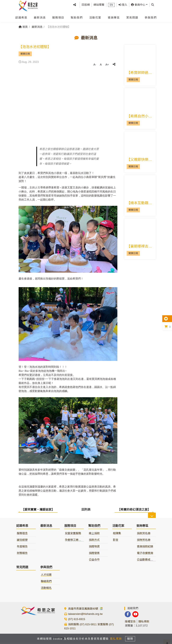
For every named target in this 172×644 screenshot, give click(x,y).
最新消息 (40, 16)
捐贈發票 (94, 554)
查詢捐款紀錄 (145, 548)
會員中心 (138, 4)
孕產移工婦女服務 (76, 541)
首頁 (23, 27)
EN (111, 4)
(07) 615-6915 (77, 621)
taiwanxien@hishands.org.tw (85, 615)
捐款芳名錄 (144, 535)
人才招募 (46, 576)
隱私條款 (144, 623)
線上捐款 (94, 535)
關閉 (132, 638)
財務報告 (22, 554)
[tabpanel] (68, 107)
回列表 (86, 510)
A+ (107, 65)
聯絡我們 (46, 583)
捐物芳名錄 (144, 541)
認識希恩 (21, 16)
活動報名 (46, 589)
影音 (116, 541)
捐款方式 (94, 541)
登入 (123, 4)
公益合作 (94, 561)
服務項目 (58, 16)
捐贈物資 (94, 548)
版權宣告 (130, 623)
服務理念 (22, 535)
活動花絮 (95, 16)
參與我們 (151, 16)
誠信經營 (22, 541)
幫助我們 (77, 16)
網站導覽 (99, 4)
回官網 (86, 4)
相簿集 (117, 535)
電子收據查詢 (145, 554)
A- (95, 65)
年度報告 (22, 548)
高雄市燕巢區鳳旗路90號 (85, 610)
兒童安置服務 (73, 535)
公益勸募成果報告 (148, 561)
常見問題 (132, 16)
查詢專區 (114, 16)
